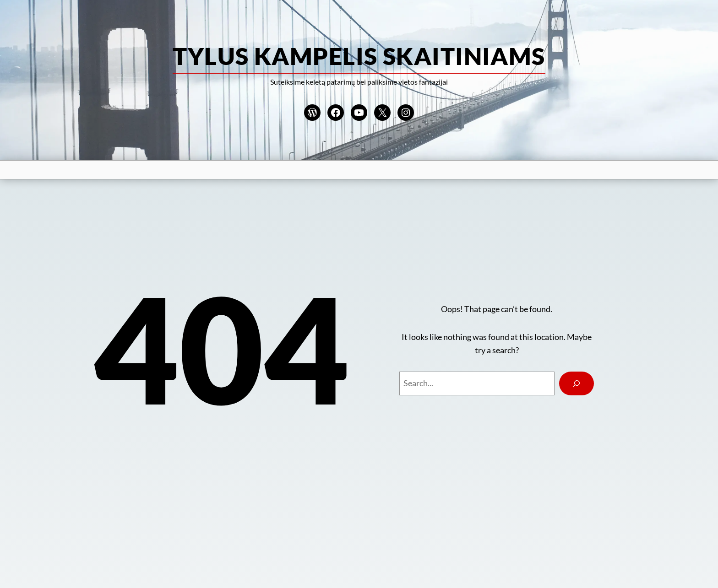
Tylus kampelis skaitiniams (359, 56)
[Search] (577, 383)
